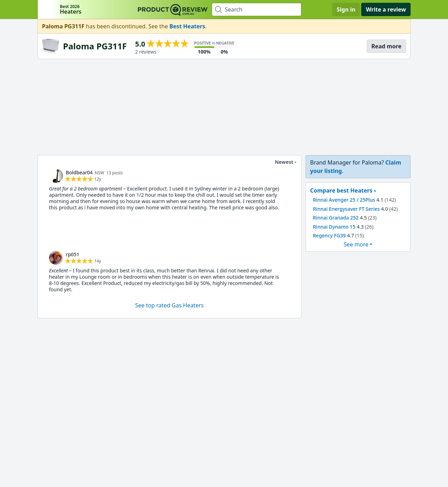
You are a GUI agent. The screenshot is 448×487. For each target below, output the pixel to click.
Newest (280, 162)
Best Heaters (187, 26)
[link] (56, 176)
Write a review (386, 9)
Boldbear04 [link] (79, 172)
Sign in (346, 9)
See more (356, 244)
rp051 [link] (73, 254)
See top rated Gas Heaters (169, 305)
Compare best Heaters (341, 190)
